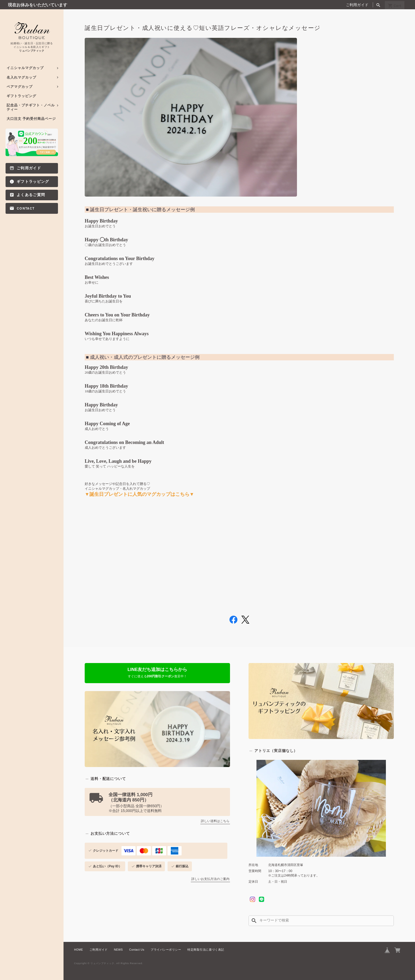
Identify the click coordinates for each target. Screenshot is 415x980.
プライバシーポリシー (166, 946)
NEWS (119, 946)
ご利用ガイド (357, 5)
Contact (26, 208)
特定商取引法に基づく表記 (206, 946)
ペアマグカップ (20, 87)
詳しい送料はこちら (215, 818)
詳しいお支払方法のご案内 (210, 875)
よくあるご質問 (31, 195)
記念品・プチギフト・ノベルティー (31, 107)
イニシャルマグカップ (25, 68)
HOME (79, 946)
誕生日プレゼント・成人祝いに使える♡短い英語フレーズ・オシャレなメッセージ (203, 28)
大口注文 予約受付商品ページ (31, 119)
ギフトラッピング (21, 96)
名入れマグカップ (21, 77)
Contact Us (137, 946)
